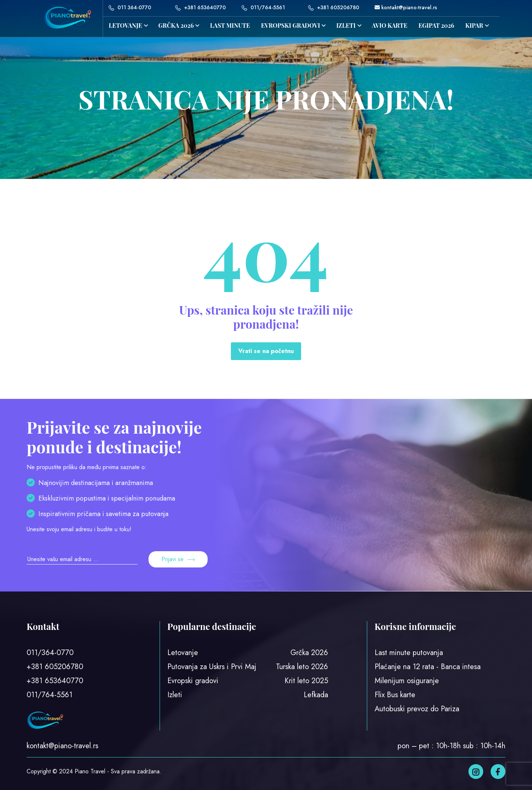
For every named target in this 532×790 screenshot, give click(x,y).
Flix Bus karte (395, 695)
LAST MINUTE (230, 25)
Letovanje (125, 25)
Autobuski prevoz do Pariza (417, 709)
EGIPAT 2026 (436, 25)
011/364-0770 (50, 653)
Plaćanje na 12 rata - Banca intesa (428, 667)
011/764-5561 (263, 7)
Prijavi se (178, 559)
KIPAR (474, 25)
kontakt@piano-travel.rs (406, 7)
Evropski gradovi (291, 25)
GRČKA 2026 (176, 25)
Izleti (175, 695)
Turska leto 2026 (302, 667)
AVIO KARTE (390, 25)
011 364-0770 (130, 7)
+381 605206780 (334, 7)
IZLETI (346, 25)
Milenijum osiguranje (407, 681)
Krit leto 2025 (306, 681)
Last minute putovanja (409, 653)
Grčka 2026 (309, 653)
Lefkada (316, 695)
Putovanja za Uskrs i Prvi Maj (212, 667)
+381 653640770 (200, 7)
